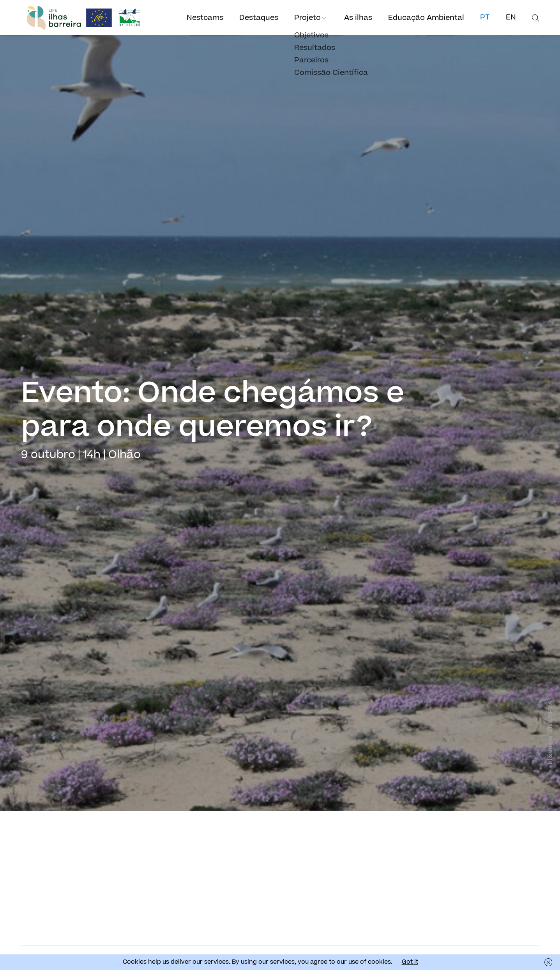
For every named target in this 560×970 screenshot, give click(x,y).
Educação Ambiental (426, 18)
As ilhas (358, 18)
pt (485, 18)
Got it (410, 962)
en (511, 18)
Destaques (259, 18)
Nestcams (205, 18)
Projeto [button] (307, 18)
